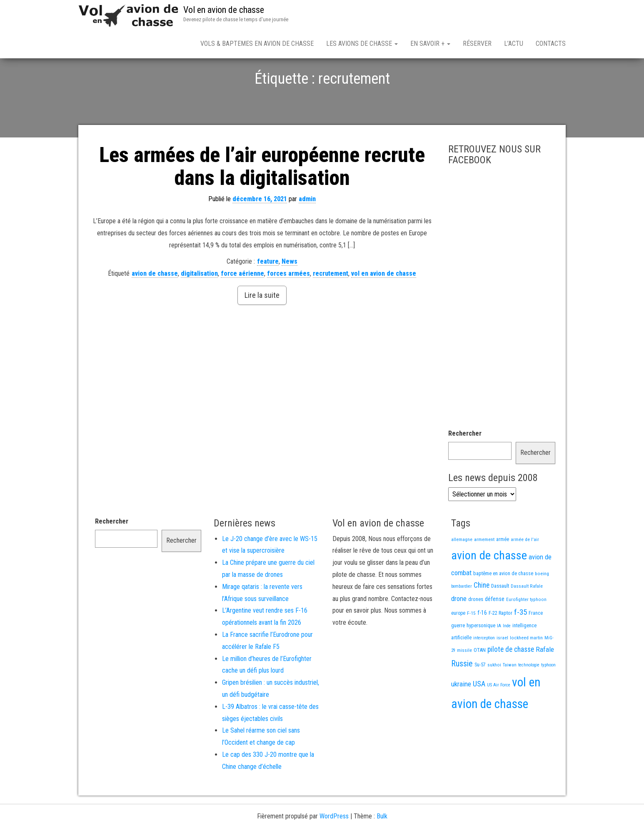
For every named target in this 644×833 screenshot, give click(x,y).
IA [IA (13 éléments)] (499, 655)
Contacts (551, 44)
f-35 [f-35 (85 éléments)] (520, 641)
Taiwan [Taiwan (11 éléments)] (510, 694)
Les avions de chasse (362, 44)
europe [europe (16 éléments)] (458, 642)
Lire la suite (262, 324)
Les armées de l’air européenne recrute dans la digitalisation (262, 196)
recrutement (331, 303)
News (290, 291)
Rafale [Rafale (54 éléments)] (545, 678)
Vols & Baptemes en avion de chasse (257, 44)
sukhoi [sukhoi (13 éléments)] (494, 694)
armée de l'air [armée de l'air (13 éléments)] (525, 569)
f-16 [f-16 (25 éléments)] (482, 642)
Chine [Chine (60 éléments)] (482, 614)
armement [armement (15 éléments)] (484, 569)
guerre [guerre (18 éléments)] (458, 655)
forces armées (288, 303)
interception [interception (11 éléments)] (484, 667)
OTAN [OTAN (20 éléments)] (480, 679)
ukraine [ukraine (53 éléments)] (461, 713)
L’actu (514, 44)
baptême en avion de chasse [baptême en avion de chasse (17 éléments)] (503, 602)
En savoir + (430, 44)
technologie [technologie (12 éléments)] (529, 694)
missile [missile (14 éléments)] (464, 679)
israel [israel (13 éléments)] (502, 667)
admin (307, 228)
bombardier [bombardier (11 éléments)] (462, 615)
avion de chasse (155, 303)
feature (268, 291)
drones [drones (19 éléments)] (476, 628)
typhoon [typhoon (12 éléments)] (548, 694)
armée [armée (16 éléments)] (503, 569)
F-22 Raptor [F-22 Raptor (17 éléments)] (500, 642)
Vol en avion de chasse (224, 10)
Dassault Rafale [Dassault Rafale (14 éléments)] (527, 615)
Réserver (477, 44)
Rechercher (465, 463)
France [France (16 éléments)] (536, 642)
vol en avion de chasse (384, 303)
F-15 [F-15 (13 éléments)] (471, 642)
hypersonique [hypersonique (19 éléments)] (481, 655)
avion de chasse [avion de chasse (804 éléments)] (489, 585)
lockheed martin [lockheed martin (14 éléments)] (526, 667)
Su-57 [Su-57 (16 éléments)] (480, 694)
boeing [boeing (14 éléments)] (542, 603)
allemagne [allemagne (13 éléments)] (462, 569)
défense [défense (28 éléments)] (495, 628)
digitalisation (199, 303)
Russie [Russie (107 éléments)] (462, 693)
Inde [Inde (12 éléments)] (507, 655)
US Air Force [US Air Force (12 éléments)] (499, 714)
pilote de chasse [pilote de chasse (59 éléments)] (511, 678)
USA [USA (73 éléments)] (479, 713)
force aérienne (242, 303)
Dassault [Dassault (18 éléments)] (500, 615)
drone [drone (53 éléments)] (459, 628)
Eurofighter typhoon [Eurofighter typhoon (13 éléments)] (526, 628)
